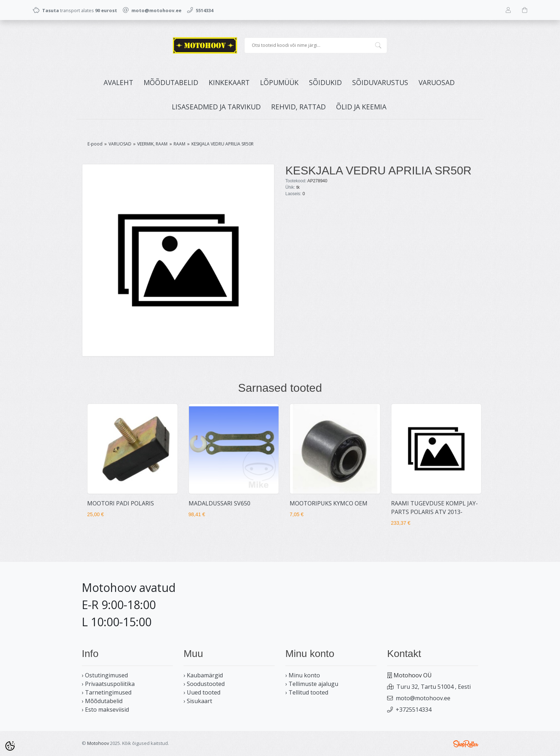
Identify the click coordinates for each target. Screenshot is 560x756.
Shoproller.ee (466, 744)
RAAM (179, 144)
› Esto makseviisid (105, 710)
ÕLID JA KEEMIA (361, 107)
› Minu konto (303, 675)
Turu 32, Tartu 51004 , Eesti (434, 687)
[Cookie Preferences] (10, 746)
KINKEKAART (229, 82)
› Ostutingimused (105, 675)
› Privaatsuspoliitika (108, 684)
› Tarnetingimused (107, 692)
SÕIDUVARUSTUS (380, 82)
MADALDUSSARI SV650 (219, 503)
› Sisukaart (198, 701)
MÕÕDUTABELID (171, 82)
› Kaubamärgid (203, 675)
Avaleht (118, 82)
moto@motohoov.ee (423, 698)
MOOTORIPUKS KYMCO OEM (329, 503)
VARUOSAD (437, 82)
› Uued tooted (202, 692)
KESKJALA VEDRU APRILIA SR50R (222, 144)
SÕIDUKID (325, 82)
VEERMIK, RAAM (152, 144)
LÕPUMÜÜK (279, 82)
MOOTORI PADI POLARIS (121, 503)
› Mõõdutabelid (102, 701)
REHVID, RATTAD (298, 107)
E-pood (95, 144)
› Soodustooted (204, 684)
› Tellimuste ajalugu (312, 684)
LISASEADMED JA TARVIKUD (216, 107)
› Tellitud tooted (307, 692)
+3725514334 (414, 710)
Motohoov (98, 743)
